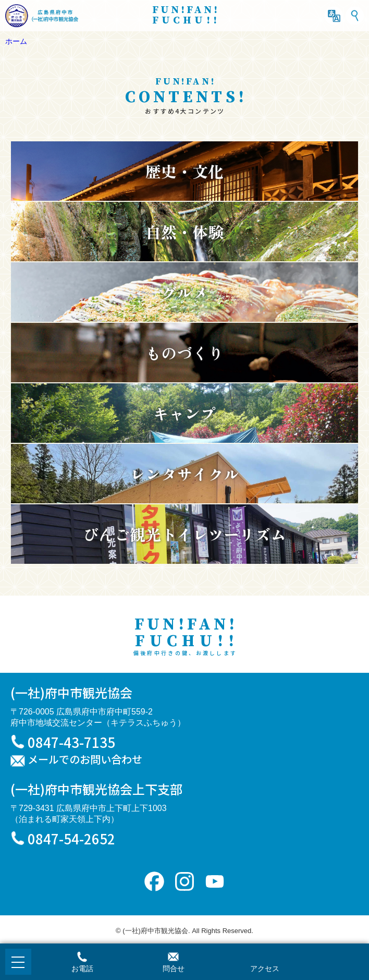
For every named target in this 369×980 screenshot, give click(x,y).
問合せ (174, 969)
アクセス (265, 969)
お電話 (82, 969)
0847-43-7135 (71, 742)
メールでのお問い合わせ (85, 760)
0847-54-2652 (71, 838)
